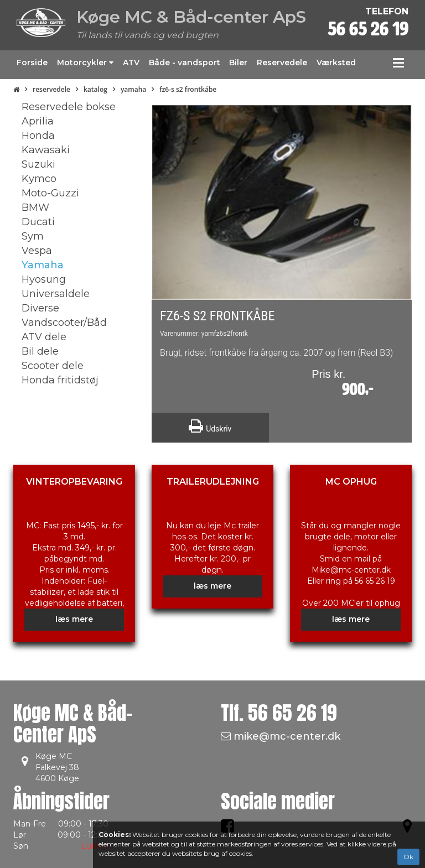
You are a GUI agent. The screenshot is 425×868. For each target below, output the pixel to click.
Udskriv (210, 426)
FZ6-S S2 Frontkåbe (188, 89)
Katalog (95, 89)
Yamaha (133, 89)
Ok (408, 857)
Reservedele (51, 89)
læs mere (74, 619)
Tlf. (279, 713)
